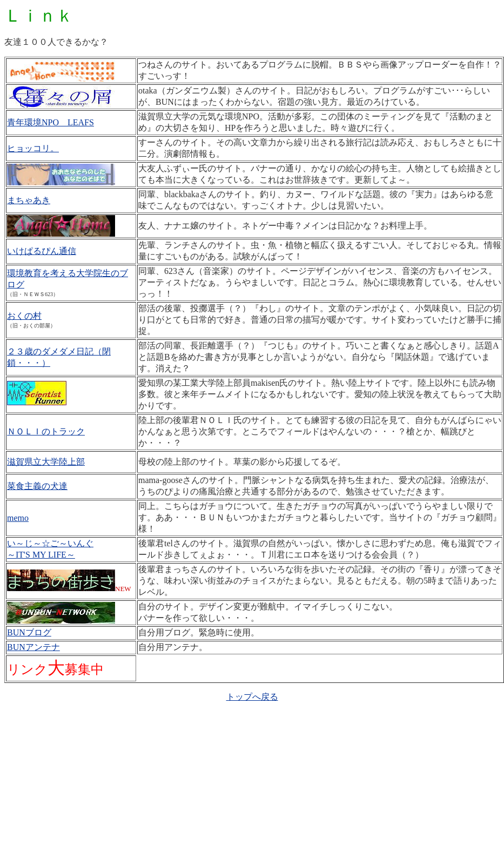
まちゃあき (29, 200)
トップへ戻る (252, 697)
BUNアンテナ (33, 647)
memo (18, 518)
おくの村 (24, 316)
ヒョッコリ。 (33, 148)
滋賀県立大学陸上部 (46, 462)
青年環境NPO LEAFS (51, 122)
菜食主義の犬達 (37, 486)
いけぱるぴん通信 (42, 251)
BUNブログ (29, 632)
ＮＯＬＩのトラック (46, 431)
